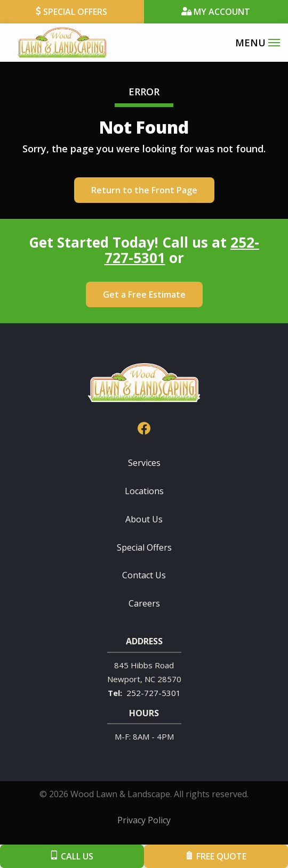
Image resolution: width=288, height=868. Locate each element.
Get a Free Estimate (144, 294)
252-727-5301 (154, 693)
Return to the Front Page (144, 190)
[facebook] (144, 427)
